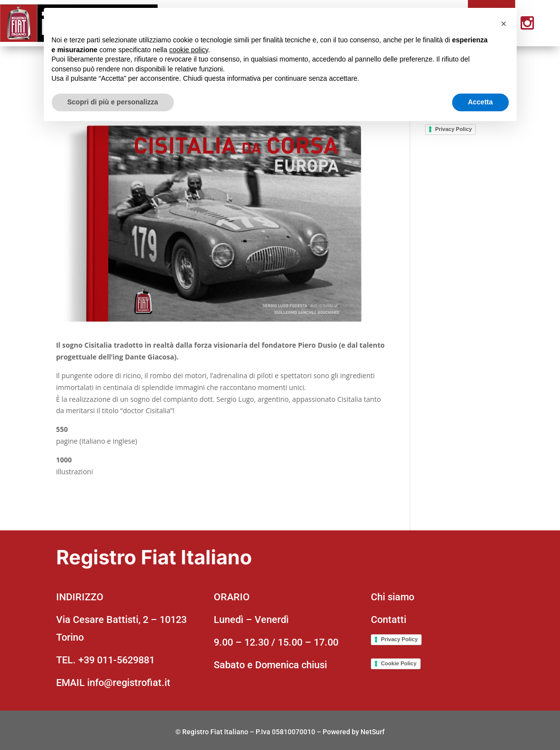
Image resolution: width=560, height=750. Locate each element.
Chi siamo (393, 597)
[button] (504, 24)
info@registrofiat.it (129, 683)
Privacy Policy (453, 129)
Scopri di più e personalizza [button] (113, 102)
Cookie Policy (398, 663)
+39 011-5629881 (116, 660)
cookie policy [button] (188, 50)
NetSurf (373, 732)
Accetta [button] (480, 102)
